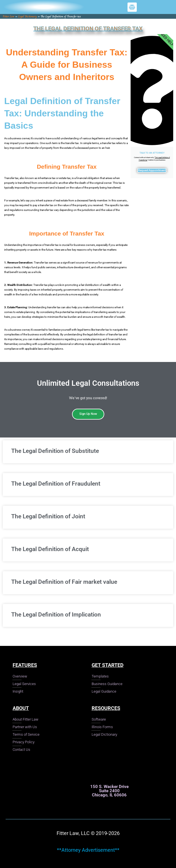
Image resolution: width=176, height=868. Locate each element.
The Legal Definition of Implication (56, 615)
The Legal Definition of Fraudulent (56, 484)
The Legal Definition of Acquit (50, 549)
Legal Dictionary (27, 16)
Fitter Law (9, 16)
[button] (132, 7)
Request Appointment (152, 170)
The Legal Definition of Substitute (55, 451)
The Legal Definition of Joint (48, 516)
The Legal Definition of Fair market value (64, 582)
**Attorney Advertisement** (88, 850)
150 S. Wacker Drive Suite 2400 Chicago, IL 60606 (109, 791)
